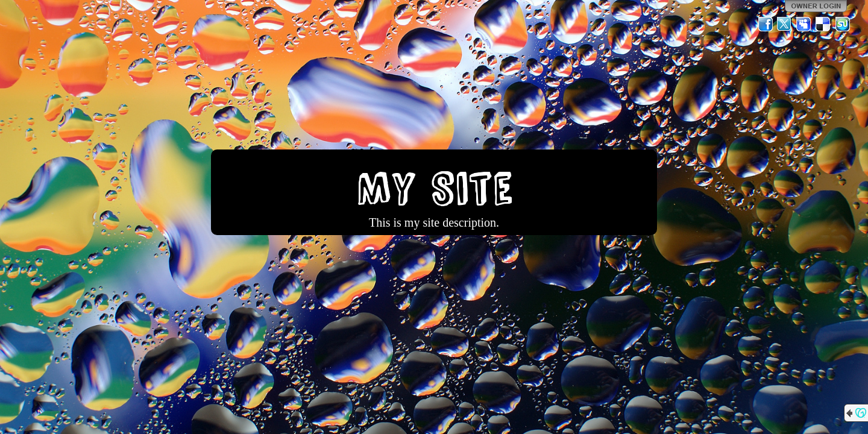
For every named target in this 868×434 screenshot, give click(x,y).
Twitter (785, 24)
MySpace (804, 24)
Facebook (766, 24)
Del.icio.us (823, 24)
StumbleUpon (843, 24)
